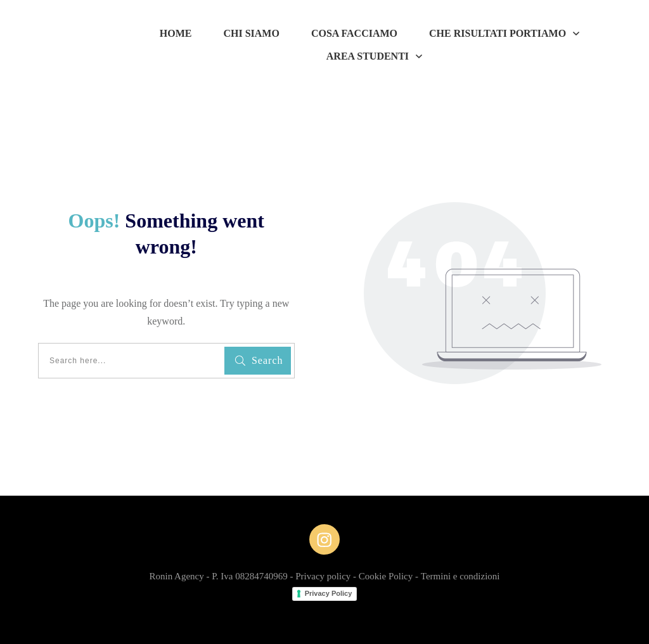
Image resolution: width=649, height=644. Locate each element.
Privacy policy (323, 576)
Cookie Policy (386, 576)
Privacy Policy (329, 593)
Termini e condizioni (460, 576)
